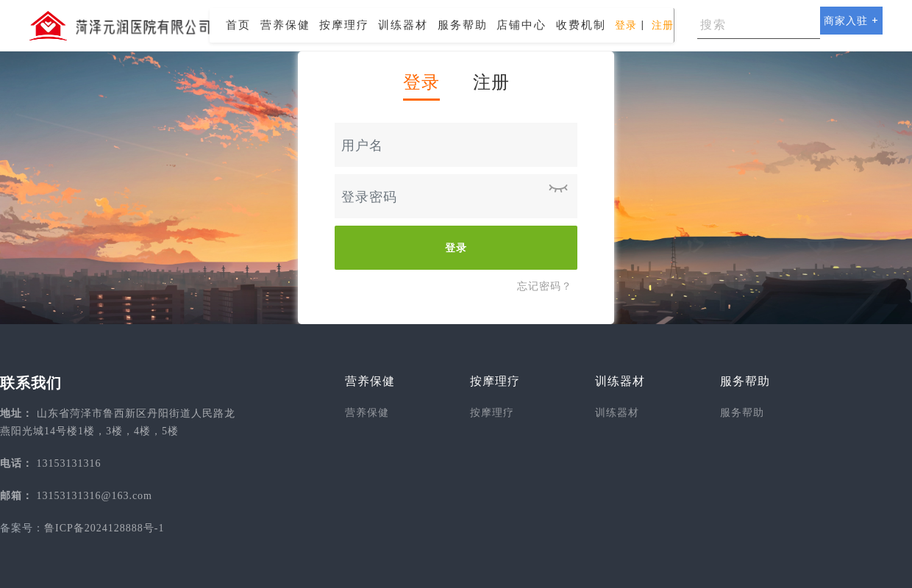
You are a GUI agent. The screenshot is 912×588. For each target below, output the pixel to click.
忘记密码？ (545, 286)
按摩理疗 (344, 25)
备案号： (22, 528)
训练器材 (403, 25)
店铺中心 (521, 25)
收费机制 (581, 25)
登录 (626, 25)
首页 (238, 25)
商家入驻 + (851, 21)
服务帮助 (463, 25)
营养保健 (285, 25)
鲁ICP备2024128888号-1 (104, 528)
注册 (663, 25)
